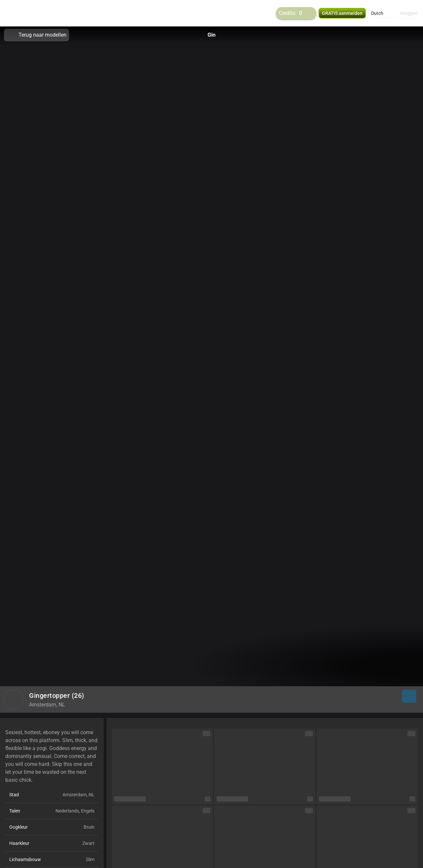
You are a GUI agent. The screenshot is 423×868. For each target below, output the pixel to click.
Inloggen (409, 13)
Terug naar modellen (37, 35)
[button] (382, 13)
